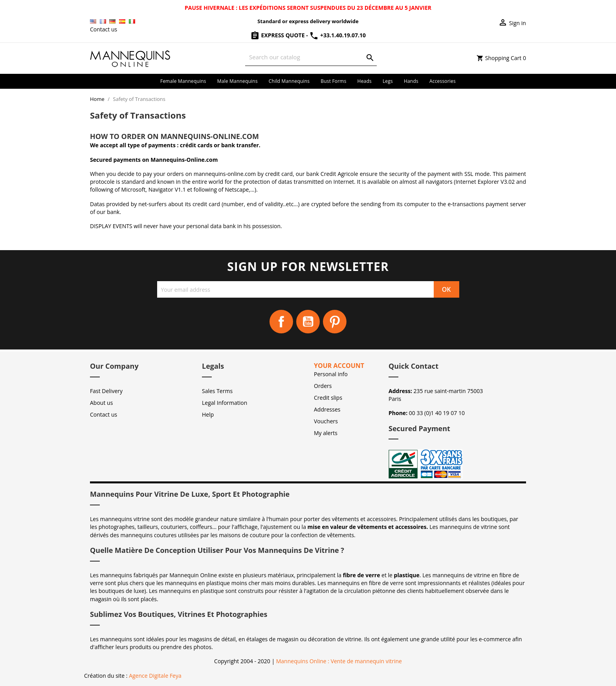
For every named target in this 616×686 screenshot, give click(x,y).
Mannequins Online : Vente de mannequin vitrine (339, 661)
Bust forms (333, 81)
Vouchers (326, 421)
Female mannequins (183, 81)
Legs (388, 81)
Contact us (104, 29)
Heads (365, 81)
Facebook (281, 322)
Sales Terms (217, 391)
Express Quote (278, 35)
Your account (339, 366)
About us (101, 403)
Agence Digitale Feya (155, 676)
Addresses (327, 409)
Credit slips (328, 398)
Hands (411, 81)
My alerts (326, 433)
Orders (323, 386)
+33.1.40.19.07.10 (337, 35)
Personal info (331, 374)
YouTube (308, 322)
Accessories (443, 81)
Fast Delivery (106, 391)
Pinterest (335, 322)
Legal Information (225, 403)
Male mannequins (237, 81)
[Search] (311, 57)
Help (208, 414)
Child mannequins (289, 81)
